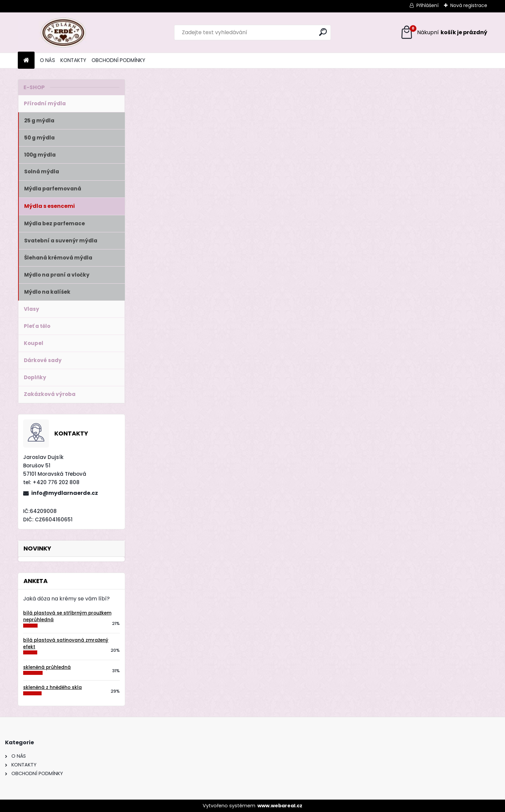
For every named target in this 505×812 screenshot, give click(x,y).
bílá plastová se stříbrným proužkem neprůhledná (67, 616)
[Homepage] (26, 61)
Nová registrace (469, 5)
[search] (323, 32)
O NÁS (47, 60)
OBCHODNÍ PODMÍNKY (118, 60)
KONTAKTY (73, 60)
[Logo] (64, 33)
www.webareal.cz (280, 806)
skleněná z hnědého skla (53, 687)
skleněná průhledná (47, 667)
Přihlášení (427, 5)
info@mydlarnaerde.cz (65, 493)
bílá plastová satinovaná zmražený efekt (66, 644)
